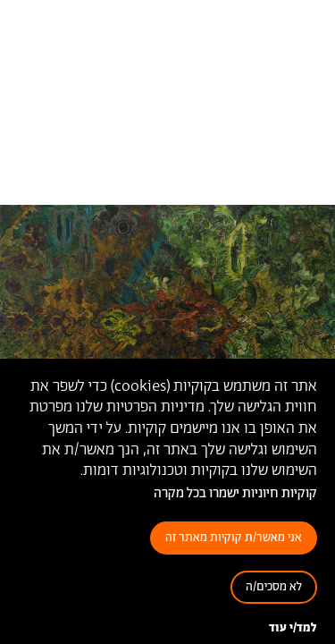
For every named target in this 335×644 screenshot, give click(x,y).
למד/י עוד (293, 628)
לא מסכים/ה (274, 587)
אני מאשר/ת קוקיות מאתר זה (234, 538)
